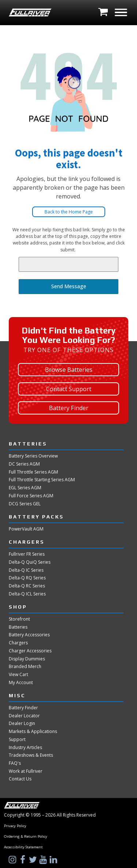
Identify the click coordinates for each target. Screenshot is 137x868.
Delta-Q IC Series (26, 570)
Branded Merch (25, 667)
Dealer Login (22, 724)
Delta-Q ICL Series (27, 594)
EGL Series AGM (25, 488)
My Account (21, 683)
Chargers (18, 643)
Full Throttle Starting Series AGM (42, 480)
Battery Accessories (29, 635)
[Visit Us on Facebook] (23, 860)
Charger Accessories (30, 651)
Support (17, 740)
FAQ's (15, 763)
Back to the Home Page (69, 212)
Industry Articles (25, 748)
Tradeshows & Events (31, 755)
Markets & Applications (33, 732)
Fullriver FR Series (27, 554)
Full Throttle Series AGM (33, 472)
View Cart (18, 675)
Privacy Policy (15, 826)
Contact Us (20, 779)
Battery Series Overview (33, 456)
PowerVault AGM (26, 529)
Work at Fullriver (26, 771)
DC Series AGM (24, 464)
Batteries (18, 627)
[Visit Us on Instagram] (13, 860)
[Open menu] (121, 12)
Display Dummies (27, 659)
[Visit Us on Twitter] (34, 860)
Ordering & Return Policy (26, 837)
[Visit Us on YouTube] (44, 860)
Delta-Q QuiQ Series (30, 562)
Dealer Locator (24, 716)
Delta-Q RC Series (27, 586)
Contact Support (69, 389)
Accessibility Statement (23, 847)
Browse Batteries (69, 370)
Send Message (69, 286)
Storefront (19, 619)
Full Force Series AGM (31, 496)
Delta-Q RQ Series (27, 578)
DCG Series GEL (25, 504)
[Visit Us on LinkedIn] (54, 860)
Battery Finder (69, 408)
